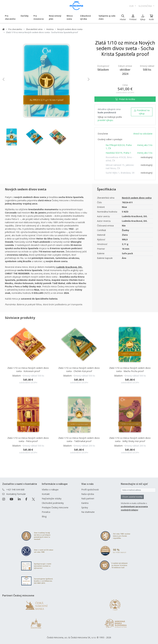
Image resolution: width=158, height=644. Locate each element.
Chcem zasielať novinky (132, 497)
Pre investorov (39, 17)
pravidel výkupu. (106, 120)
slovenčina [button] (145, 6)
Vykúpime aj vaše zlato (107, 17)
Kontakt (46, 494)
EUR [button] (132, 6)
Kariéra (85, 503)
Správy (85, 507)
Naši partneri (88, 498)
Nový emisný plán (55, 17)
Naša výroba (88, 494)
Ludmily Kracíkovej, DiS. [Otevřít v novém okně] (69, 267)
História (50, 29)
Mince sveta (70, 17)
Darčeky (25, 16)
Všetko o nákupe (50, 490)
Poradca (46, 512)
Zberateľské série (34, 29)
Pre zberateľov (10, 17)
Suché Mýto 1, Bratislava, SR (120, 173)
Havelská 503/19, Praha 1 (118, 153)
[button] (9, 79)
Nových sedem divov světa (137, 198)
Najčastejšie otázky (52, 498)
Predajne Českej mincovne (55, 507)
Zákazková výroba (85, 17)
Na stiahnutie (88, 512)
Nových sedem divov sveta (70, 29)
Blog (44, 516)
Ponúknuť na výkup (142, 112)
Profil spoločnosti (90, 490)
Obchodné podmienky (53, 503)
